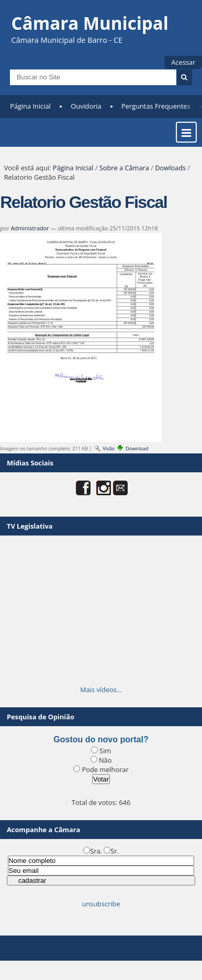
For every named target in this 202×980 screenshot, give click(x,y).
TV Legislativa (30, 526)
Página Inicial (30, 106)
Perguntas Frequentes (156, 106)
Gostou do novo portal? (101, 739)
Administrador (30, 228)
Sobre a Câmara (124, 168)
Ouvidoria (86, 106)
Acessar (183, 62)
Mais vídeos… (101, 690)
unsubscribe (101, 904)
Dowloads (170, 168)
